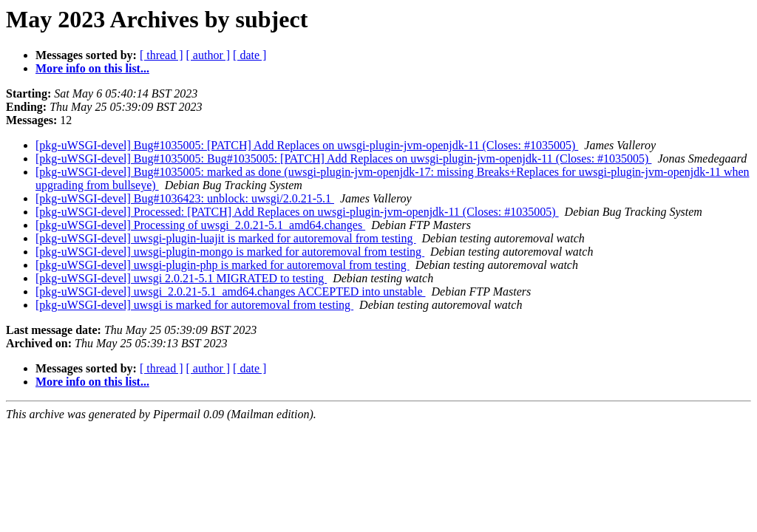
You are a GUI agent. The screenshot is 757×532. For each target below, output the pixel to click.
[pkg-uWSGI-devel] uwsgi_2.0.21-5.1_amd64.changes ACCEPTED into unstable (230, 291)
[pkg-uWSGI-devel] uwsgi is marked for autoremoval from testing (194, 305)
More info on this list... (92, 68)
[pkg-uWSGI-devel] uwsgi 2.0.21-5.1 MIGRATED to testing (181, 278)
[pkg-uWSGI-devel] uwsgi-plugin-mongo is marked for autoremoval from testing (230, 252)
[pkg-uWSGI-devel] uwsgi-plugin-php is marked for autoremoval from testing (223, 265)
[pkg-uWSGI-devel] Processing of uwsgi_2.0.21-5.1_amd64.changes (200, 225)
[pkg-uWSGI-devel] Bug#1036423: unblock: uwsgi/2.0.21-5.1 (185, 198)
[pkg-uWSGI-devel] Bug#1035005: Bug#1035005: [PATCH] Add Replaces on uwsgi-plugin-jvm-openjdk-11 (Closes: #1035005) (343, 158)
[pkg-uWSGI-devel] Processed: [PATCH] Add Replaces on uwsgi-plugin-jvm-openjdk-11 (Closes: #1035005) (297, 212)
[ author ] (208, 55)
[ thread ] (162, 55)
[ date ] (249, 55)
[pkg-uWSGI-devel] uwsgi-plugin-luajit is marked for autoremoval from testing (226, 238)
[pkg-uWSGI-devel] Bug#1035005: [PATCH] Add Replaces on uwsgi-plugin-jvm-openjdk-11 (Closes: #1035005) (307, 145)
